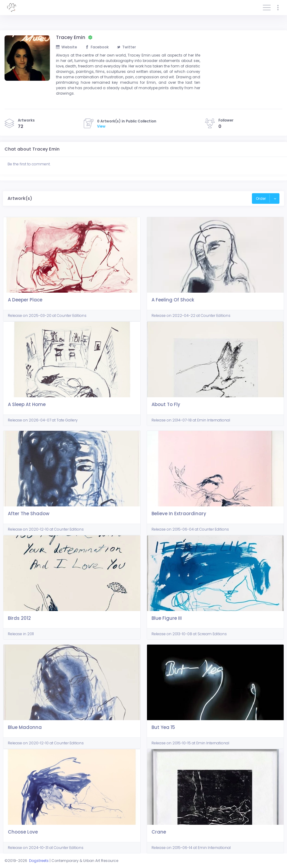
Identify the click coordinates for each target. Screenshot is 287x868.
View (101, 126)
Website (67, 47)
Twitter (126, 47)
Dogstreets (39, 861)
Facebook (97, 47)
